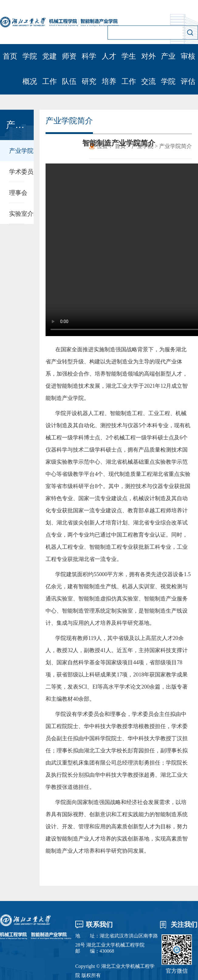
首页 (10, 56)
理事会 (17, 193)
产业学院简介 (17, 151)
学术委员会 (17, 172)
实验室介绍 (17, 214)
